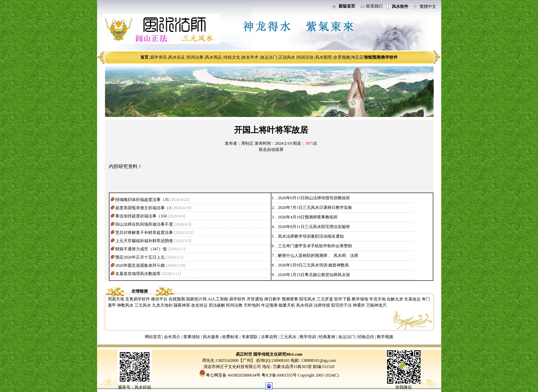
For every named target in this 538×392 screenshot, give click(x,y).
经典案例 (327, 337)
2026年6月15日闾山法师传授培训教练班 (314, 198)
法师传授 (322, 305)
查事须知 (191, 337)
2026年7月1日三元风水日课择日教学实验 (315, 207)
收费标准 (230, 337)
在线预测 (177, 299)
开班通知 (255, 299)
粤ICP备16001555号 (280, 375)
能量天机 (287, 305)
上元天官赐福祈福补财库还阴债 (144, 241)
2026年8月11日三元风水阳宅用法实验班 (314, 227)
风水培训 (304, 305)
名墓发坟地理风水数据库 (138, 274)
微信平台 (159, 299)
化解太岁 (395, 299)
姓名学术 (250, 57)
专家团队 (250, 337)
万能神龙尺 (376, 305)
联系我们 (374, 6)
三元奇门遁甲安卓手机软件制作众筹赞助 (315, 246)
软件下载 (342, 299)
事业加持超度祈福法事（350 (141, 216)
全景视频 (342, 57)
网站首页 (153, 337)
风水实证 (177, 57)
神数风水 (125, 305)
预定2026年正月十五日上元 (140, 257)
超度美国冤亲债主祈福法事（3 (143, 208)
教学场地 (360, 299)
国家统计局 (196, 299)
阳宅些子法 (341, 305)
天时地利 (252, 305)
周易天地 (116, 299)
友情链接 (140, 291)
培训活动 (305, 57)
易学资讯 (159, 57)
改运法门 (269, 57)
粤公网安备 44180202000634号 (233, 375)
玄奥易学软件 (138, 299)
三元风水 (143, 305)
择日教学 (272, 299)
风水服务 (211, 337)
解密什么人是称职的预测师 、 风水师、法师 (318, 256)
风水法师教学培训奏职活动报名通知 (311, 236)
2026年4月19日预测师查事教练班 (308, 217)
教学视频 (385, 337)
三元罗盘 (325, 299)
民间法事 (195, 57)
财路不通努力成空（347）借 (141, 249)
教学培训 (308, 337)
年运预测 (269, 305)
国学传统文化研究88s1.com (278, 354)
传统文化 (232, 57)
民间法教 (234, 305)
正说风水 (287, 57)
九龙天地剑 (162, 305)
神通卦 (359, 305)
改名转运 (199, 305)
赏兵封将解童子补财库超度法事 (144, 233)
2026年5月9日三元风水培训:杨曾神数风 (313, 265)
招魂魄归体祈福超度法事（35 (142, 200)
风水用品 (213, 57)
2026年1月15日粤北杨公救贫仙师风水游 (314, 275)
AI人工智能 (218, 299)
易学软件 (237, 299)
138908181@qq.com (318, 360)
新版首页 (347, 6)
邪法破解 (217, 305)
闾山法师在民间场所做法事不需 (144, 224)
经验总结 (366, 337)
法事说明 (269, 337)
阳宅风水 (307, 299)
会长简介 (173, 337)
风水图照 (324, 57)
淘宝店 (357, 57)
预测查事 (290, 299)
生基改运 (412, 299)
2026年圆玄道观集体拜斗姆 (140, 265)
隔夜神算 (182, 305)
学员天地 (377, 299)
